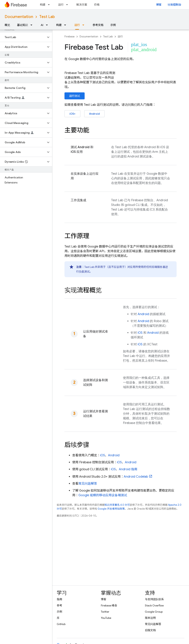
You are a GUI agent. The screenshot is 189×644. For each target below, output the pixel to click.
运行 (61, 5)
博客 (159, 5)
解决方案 (82, 5)
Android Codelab (136, 477)
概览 (7, 25)
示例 (113, 25)
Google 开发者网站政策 (111, 509)
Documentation (19, 17)
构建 (43, 5)
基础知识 (22, 25)
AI (42, 25)
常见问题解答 (88, 484)
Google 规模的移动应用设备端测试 (103, 495)
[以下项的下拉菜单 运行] (68, 5)
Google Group (154, 612)
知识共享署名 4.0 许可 (117, 505)
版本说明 (150, 618)
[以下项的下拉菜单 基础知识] (33, 25)
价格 (97, 5)
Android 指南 (128, 469)
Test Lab (47, 17)
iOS (140, 333)
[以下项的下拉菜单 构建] (50, 5)
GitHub (61, 624)
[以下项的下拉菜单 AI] (48, 25)
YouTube (106, 618)
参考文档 (98, 25)
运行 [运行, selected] (77, 25)
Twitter (105, 612)
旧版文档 (150, 630)
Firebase (70, 37)
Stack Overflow (154, 605)
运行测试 (75, 96)
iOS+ (72, 114)
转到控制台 (174, 5)
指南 (59, 599)
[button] (23, 37)
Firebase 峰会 (109, 605)
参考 (59, 605)
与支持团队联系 (154, 599)
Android (94, 114)
